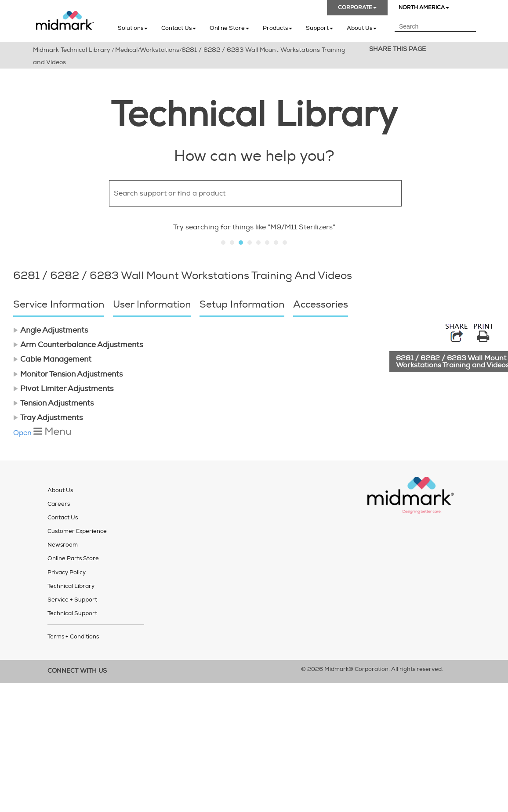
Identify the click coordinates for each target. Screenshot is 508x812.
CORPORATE (357, 8)
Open (42, 433)
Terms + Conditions (73, 637)
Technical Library (71, 586)
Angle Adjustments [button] (51, 330)
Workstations (160, 50)
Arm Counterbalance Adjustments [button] (78, 345)
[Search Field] (435, 27)
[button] (417, 193)
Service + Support (72, 600)
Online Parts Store (73, 558)
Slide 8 (285, 243)
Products (278, 28)
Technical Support (72, 613)
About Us (362, 28)
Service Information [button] (59, 304)
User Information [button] (152, 304)
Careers (59, 504)
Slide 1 (223, 243)
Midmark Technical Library (72, 50)
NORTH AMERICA (424, 8)
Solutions (133, 28)
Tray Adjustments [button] (48, 418)
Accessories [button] (321, 304)
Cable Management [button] (52, 359)
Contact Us (179, 28)
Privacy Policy (67, 573)
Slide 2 (232, 243)
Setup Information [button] (242, 304)
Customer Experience (77, 531)
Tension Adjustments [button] (53, 403)
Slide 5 (258, 243)
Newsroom (63, 545)
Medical (126, 50)
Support (319, 28)
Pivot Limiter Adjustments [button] (63, 389)
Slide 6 (267, 243)
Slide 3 (241, 243)
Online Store (229, 28)
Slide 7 (276, 243)
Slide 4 (250, 243)
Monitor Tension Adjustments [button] (68, 374)
